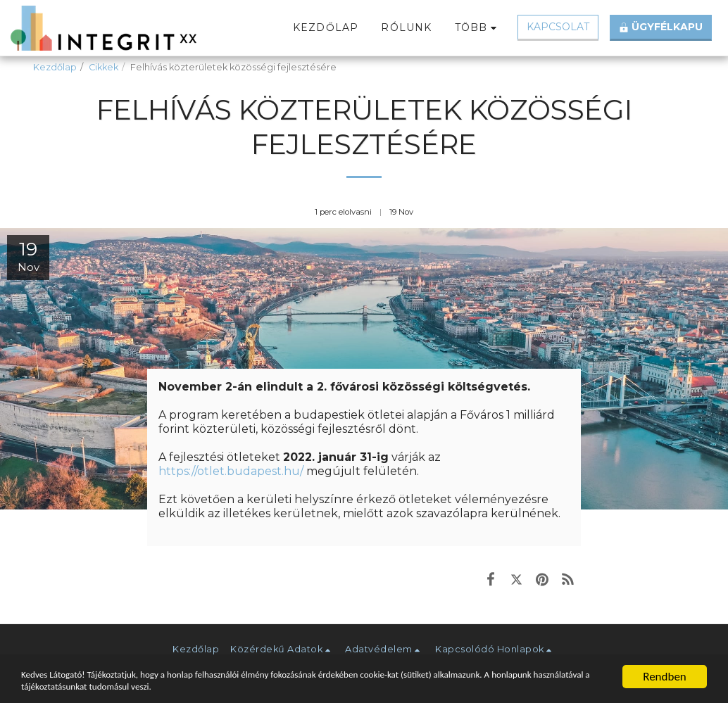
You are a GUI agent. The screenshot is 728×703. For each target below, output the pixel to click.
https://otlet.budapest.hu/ (231, 471)
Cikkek (103, 67)
